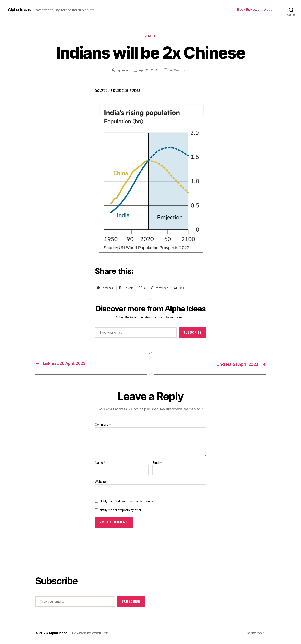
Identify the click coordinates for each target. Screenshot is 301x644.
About (269, 10)
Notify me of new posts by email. (121, 510)
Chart (151, 36)
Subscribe (192, 333)
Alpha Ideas (20, 10)
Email (157, 463)
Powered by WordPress (91, 633)
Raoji (124, 70)
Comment (103, 425)
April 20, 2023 (148, 70)
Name (100, 463)
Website (100, 482)
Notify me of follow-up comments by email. (127, 501)
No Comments (180, 70)
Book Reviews (248, 10)
